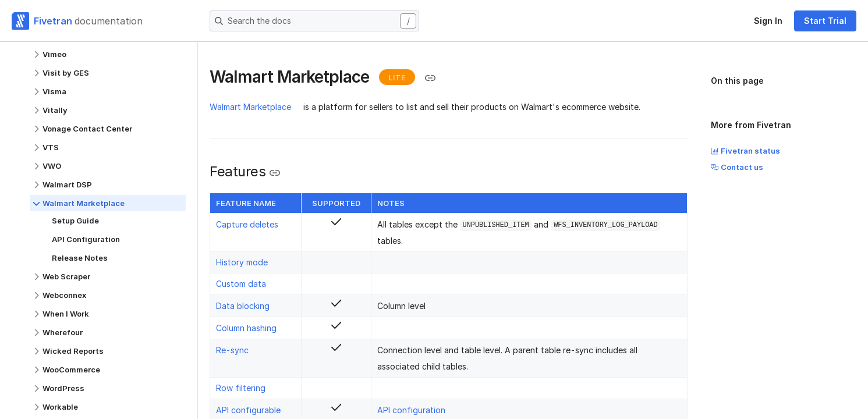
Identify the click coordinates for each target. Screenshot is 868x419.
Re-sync (232, 350)
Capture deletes (247, 224)
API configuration (411, 410)
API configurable (248, 410)
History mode (242, 262)
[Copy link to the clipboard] (430, 78)
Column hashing (246, 328)
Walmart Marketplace (250, 107)
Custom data (241, 284)
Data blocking (243, 306)
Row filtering (241, 388)
